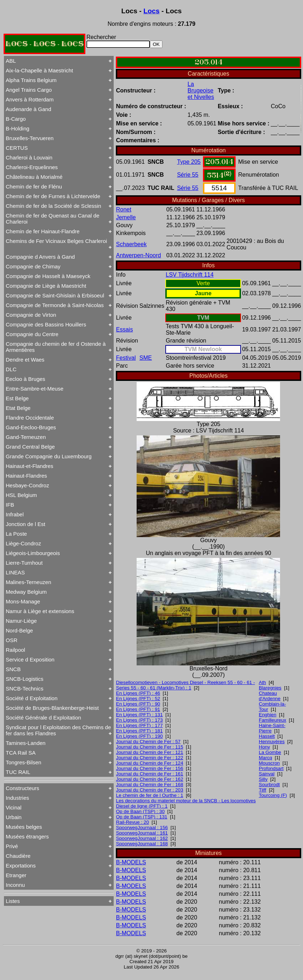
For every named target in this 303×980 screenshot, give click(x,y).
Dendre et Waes (25, 360)
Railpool (15, 650)
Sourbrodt (269, 785)
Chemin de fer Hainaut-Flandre (43, 231)
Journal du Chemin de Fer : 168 (150, 785)
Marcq (266, 758)
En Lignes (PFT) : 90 (138, 704)
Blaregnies (270, 688)
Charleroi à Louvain (29, 157)
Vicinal (14, 807)
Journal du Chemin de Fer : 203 (150, 790)
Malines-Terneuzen (29, 582)
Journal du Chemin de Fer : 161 (150, 774)
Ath (262, 682)
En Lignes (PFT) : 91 (138, 709)
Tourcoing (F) (273, 795)
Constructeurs (22, 788)
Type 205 (189, 162)
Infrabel (15, 514)
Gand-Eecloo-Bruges (31, 427)
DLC (11, 369)
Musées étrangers (27, 836)
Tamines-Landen (26, 743)
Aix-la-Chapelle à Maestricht (39, 70)
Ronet (124, 209)
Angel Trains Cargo (29, 90)
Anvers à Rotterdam (30, 99)
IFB (10, 505)
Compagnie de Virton (31, 315)
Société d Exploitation (32, 698)
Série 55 (188, 175)
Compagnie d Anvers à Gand (40, 257)
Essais (125, 329)
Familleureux (273, 720)
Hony (264, 747)
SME (146, 358)
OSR (12, 640)
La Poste (16, 534)
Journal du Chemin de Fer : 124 (150, 763)
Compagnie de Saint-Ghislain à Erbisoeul (55, 295)
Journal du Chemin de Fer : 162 (150, 779)
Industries (17, 798)
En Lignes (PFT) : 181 (139, 731)
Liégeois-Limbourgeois (33, 553)
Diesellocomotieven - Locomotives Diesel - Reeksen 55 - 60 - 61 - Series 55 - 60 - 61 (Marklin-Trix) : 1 (186, 685)
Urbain (14, 817)
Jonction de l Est (25, 524)
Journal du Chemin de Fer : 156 (150, 768)
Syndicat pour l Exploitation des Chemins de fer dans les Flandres (58, 730)
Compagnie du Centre (32, 334)
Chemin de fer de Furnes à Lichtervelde (53, 196)
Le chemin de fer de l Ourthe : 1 (150, 795)
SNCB (13, 669)
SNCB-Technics (25, 689)
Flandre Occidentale (30, 418)
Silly (263, 779)
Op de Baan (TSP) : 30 (141, 811)
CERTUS (17, 148)
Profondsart (271, 768)
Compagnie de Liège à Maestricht (46, 286)
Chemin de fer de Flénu (34, 187)
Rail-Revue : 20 (133, 822)
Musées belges (24, 827)
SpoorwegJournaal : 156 (142, 828)
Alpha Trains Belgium (31, 80)
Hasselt (267, 736)
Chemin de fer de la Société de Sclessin (53, 206)
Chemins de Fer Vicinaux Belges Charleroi (56, 241)
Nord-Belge (19, 630)
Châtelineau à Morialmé (34, 177)
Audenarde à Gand (29, 109)
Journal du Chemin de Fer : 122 (150, 758)
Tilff (263, 790)
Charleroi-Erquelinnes (32, 167)
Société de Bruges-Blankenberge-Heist (52, 708)
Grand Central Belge (30, 447)
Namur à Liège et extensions (40, 611)
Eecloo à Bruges (25, 379)
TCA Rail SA (21, 753)
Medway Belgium (26, 592)
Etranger (16, 875)
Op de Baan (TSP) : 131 (142, 817)
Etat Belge (18, 408)
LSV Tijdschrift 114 (190, 275)
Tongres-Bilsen (23, 762)
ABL (11, 61)
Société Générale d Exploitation (43, 718)
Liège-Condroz (23, 543)
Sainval (267, 774)
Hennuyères (272, 742)
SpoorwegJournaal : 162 (142, 838)
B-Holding (18, 128)
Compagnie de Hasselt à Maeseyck (48, 276)
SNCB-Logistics (25, 679)
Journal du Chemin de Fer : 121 (150, 752)
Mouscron (269, 763)
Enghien (268, 715)
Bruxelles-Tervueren (30, 138)
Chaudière (18, 856)
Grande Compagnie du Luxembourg (49, 456)
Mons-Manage (23, 601)
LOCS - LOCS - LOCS (44, 44)
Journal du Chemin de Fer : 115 (150, 747)
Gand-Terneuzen (26, 437)
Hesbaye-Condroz (27, 485)
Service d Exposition (30, 659)
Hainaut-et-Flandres (30, 466)
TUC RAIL (18, 772)
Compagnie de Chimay (33, 266)
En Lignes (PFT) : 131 (139, 715)
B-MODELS (131, 862)
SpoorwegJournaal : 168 (142, 844)
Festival (126, 358)
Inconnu (15, 885)
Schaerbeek (131, 244)
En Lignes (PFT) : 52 (138, 699)
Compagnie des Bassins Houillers (46, 324)
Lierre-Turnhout (24, 563)
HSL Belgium (21, 495)
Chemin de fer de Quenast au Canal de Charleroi (53, 219)
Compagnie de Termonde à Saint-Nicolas (55, 305)
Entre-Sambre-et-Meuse (35, 389)
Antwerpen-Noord (139, 255)
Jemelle (126, 217)
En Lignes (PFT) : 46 (138, 693)
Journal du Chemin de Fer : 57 (148, 742)
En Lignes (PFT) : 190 (139, 736)
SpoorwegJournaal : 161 (142, 833)
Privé (12, 846)
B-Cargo (16, 119)
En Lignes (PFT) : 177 (139, 725)
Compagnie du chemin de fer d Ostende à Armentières (56, 347)
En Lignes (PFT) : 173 (139, 720)
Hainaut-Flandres (26, 476)
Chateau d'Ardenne (270, 696)
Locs (151, 11)
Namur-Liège (21, 621)
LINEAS (15, 572)
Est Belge (17, 398)
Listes (13, 901)
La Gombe (270, 752)
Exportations (21, 866)
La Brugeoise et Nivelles (201, 90)
